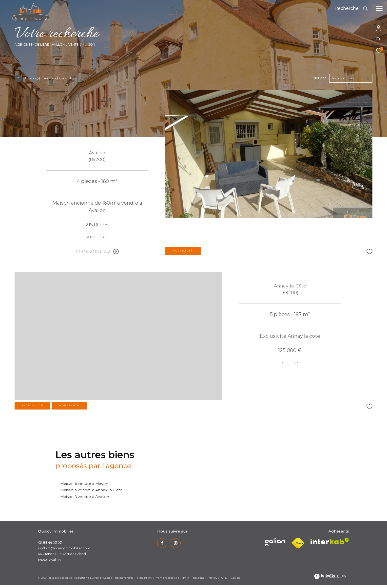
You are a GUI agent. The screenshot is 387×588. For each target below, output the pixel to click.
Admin (185, 578)
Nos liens (199, 578)
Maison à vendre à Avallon (85, 497)
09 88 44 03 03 (50, 542)
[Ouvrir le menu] (379, 9)
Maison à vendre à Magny (84, 483)
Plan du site (145, 578)
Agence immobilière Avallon (40, 45)
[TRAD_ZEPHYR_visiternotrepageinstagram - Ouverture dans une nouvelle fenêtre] (176, 543)
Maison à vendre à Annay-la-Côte (91, 490)
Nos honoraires (124, 578)
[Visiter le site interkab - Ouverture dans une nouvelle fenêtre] (275, 542)
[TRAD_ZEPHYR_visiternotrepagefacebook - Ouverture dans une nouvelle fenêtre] (162, 543)
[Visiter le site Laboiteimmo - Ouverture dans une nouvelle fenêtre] (330, 577)
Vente (73, 45)
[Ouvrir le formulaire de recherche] (351, 9)
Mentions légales (167, 578)
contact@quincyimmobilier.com (64, 548)
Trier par (319, 78)
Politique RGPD (217, 578)
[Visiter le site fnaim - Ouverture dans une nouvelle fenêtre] (298, 543)
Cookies (236, 578)
